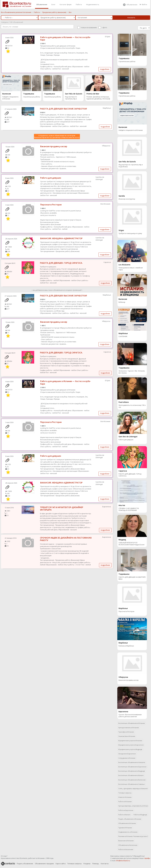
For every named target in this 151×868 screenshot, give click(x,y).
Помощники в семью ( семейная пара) (131, 269)
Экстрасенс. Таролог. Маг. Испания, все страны (132, 372)
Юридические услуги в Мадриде (130, 749)
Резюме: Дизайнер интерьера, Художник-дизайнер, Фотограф (98, 98)
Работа (79, 4)
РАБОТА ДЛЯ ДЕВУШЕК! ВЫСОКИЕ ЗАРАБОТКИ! (63, 109)
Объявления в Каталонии (128, 845)
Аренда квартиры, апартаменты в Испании (133, 806)
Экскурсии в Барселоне (127, 754)
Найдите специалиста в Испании (10, 98)
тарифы (147, 858)
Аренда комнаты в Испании (129, 728)
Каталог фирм (66, 4)
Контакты (105, 864)
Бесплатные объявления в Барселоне (132, 767)
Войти (143, 4)
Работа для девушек (51, 178)
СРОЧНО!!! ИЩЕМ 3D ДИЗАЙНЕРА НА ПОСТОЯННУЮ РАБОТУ (66, 539)
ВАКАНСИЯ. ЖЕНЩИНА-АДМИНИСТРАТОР (61, 238)
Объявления (42, 4)
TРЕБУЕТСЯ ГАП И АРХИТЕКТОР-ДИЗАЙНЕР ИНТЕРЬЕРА (62, 509)
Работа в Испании (125, 802)
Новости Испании (125, 797)
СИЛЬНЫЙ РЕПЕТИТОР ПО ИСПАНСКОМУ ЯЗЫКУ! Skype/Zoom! (131, 544)
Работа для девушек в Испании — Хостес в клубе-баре (66, 39)
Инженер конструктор (127, 199)
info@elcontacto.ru (123, 861)
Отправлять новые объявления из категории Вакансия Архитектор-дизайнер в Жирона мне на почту (57, 136)
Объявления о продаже (44, 864)
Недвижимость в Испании (128, 832)
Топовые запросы (125, 793)
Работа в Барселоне (126, 810)
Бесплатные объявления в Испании (132, 723)
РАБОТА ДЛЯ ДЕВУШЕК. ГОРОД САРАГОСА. (61, 263)
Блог (53, 4)
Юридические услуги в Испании (130, 741)
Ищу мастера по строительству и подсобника (71, 98)
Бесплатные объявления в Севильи (131, 784)
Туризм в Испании (125, 828)
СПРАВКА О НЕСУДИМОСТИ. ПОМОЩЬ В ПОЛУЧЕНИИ (129, 509)
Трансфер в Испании (126, 732)
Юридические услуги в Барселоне (131, 745)
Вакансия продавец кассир (54, 146)
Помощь (96, 864)
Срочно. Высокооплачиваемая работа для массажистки (130, 716)
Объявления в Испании (127, 823)
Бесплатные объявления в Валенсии (132, 780)
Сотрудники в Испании (127, 758)
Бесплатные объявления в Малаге (131, 775)
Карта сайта (61, 864)
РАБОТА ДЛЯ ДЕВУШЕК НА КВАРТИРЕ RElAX (132, 578)
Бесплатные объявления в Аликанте (132, 762)
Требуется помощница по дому (130, 233)
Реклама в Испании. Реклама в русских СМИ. (133, 836)
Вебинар (122, 302)
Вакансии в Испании (126, 841)
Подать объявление (25, 864)
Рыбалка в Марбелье (126, 646)
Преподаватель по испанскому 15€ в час (132, 406)
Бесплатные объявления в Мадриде (132, 771)
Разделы (87, 864)
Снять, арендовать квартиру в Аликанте (133, 789)
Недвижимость (93, 4)
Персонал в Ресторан (51, 205)
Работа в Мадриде (140, 815)
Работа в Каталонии (126, 849)
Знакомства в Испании (127, 736)
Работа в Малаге (124, 815)
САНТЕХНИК (123, 337)
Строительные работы (32, 97)
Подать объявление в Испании (130, 819)
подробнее (105, 69)
